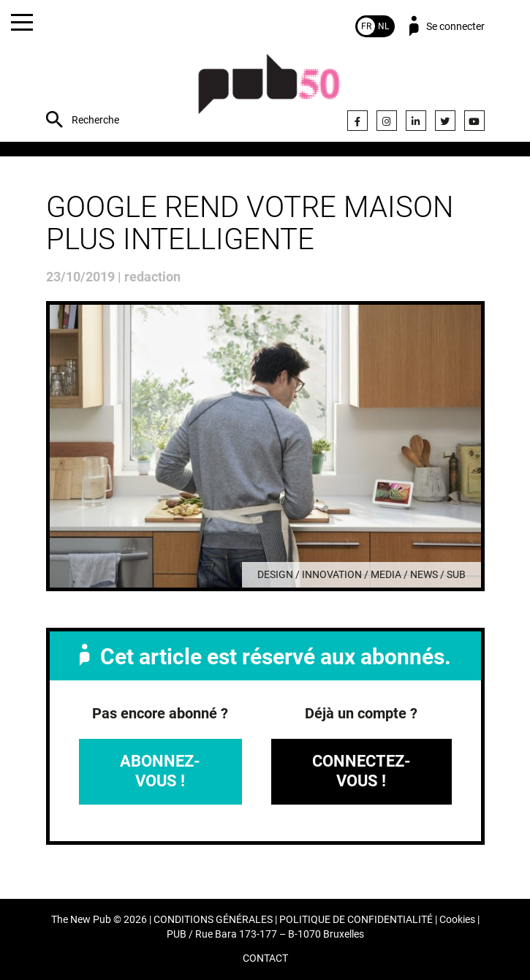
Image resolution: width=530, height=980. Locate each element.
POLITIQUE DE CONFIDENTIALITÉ (356, 920)
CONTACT (265, 958)
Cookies (457, 920)
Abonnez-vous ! (160, 771)
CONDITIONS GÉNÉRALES (213, 920)
